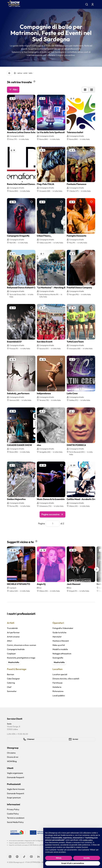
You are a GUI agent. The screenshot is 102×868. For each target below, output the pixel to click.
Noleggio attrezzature (62, 654)
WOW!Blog (12, 761)
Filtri (13, 90)
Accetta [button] (87, 858)
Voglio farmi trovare (16, 789)
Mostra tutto (14, 662)
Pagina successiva (52, 514)
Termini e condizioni (16, 818)
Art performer (13, 632)
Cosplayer (11, 654)
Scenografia (58, 658)
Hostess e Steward (61, 641)
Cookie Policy (13, 814)
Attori (9, 641)
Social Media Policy (15, 822)
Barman (11, 674)
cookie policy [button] (88, 840)
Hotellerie (57, 687)
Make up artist (59, 645)
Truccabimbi (12, 628)
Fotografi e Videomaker (63, 628)
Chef (9, 687)
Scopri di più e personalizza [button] (73, 863)
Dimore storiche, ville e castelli (66, 679)
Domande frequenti (16, 777)
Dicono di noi (13, 757)
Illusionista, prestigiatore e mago (21, 658)
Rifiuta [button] (59, 858)
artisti (25, 73)
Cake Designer (13, 679)
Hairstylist (57, 637)
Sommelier (12, 691)
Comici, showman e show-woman (22, 645)
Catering (11, 683)
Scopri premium (14, 798)
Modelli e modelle (60, 649)
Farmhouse (57, 683)
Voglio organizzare (15, 773)
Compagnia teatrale (16, 649)
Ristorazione (58, 691)
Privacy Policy (13, 809)
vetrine (20, 73)
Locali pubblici (59, 696)
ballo (31, 73)
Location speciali (60, 674)
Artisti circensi (13, 637)
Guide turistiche (59, 632)
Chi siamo (11, 753)
